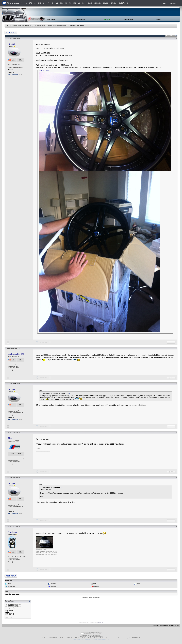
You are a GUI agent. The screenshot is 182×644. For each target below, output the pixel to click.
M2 (57, 3)
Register (173, 3)
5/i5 (39, 3)
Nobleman (13, 532)
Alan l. (11, 438)
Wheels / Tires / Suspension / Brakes (57, 26)
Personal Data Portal (103, 639)
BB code (8, 611)
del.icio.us (53, 586)
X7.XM (114, 3)
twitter (9, 584)
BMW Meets (81, 19)
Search (158, 19)
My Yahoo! (96, 586)
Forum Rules (9, 617)
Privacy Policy (77, 639)
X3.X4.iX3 (98, 3)
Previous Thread (87, 598)
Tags (7, 591)
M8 (79, 3)
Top (178, 626)
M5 (70, 3)
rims (10, 594)
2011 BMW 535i (13, 74)
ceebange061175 (16, 354)
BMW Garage (51, 19)
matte (7, 594)
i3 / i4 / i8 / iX (123, 3)
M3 (61, 3)
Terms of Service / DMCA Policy (89, 639)
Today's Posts (128, 19)
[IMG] (7, 613)
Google (138, 584)
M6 (75, 3)
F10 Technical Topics (39, 26)
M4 (66, 3)
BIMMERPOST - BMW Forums (168, 626)
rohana (13, 594)
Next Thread (96, 598)
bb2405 (11, 44)
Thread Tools (170, 36)
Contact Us (156, 626)
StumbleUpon (11, 586)
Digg (95, 584)
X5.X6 (105, 3)
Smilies (7, 612)
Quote (171, 342)
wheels (18, 594)
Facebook (53, 584)
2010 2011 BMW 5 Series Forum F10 (21, 26)
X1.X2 (90, 3)
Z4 (83, 3)
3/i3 (31, 3)
